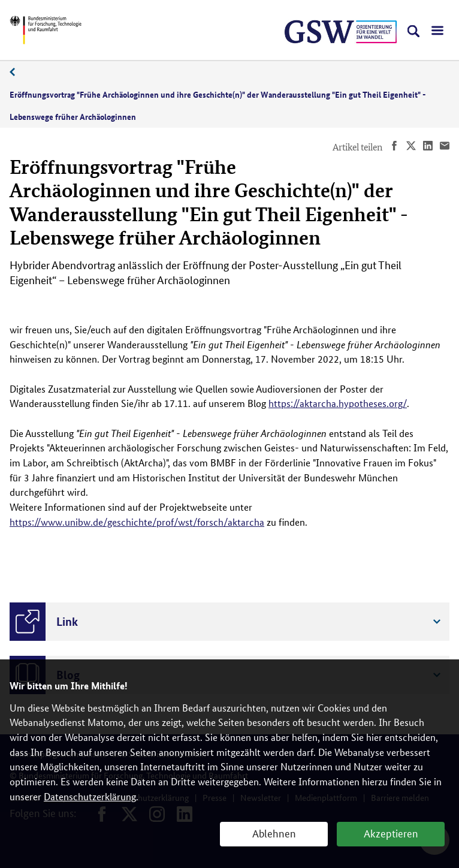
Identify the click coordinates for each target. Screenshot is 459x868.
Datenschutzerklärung (90, 796)
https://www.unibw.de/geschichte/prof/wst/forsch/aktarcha (137, 522)
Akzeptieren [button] (391, 833)
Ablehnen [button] (274, 833)
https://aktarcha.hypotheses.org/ (338, 403)
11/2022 (19, 72)
